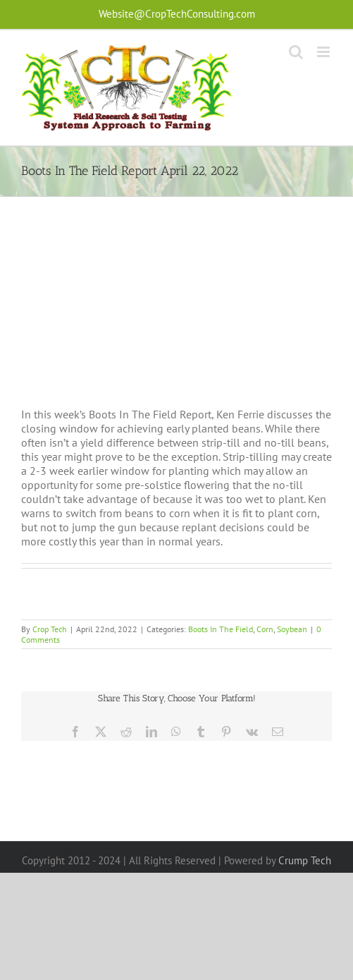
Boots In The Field (221, 629)
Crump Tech (305, 860)
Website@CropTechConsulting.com (177, 14)
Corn (265, 629)
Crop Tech (50, 629)
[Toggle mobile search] (296, 52)
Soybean (292, 629)
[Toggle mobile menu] (324, 52)
